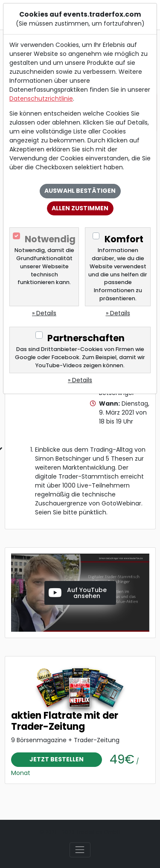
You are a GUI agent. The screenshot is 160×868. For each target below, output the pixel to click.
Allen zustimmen (80, 208)
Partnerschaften (86, 338)
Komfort (124, 239)
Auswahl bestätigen (80, 191)
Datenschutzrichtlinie (41, 99)
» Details (44, 313)
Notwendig (50, 239)
